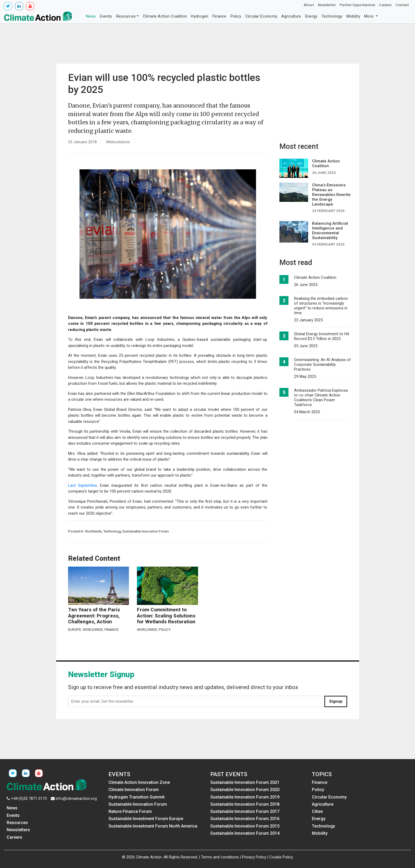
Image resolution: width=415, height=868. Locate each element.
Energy (311, 16)
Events (106, 16)
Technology (332, 16)
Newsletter (327, 5)
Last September (83, 485)
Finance (219, 16)
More (370, 16)
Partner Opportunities (357, 5)
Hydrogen (200, 16)
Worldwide (93, 531)
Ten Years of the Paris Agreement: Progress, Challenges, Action (94, 616)
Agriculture (291, 16)
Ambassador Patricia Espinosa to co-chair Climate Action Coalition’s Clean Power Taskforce (321, 398)
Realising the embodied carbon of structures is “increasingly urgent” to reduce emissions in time (321, 306)
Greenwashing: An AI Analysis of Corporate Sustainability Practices (322, 365)
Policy (236, 16)
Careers (385, 5)
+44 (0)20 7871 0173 (29, 799)
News (91, 16)
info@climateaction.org (76, 799)
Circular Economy (261, 16)
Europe (75, 629)
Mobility (353, 16)
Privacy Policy (254, 857)
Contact (402, 5)
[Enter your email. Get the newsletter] (196, 702)
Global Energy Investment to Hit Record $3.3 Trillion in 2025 (322, 336)
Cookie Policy (281, 857)
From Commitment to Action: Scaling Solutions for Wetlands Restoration (166, 616)
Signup (336, 701)
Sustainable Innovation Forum (146, 531)
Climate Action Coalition (165, 16)
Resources (126, 16)
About (309, 5)
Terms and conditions (220, 857)
